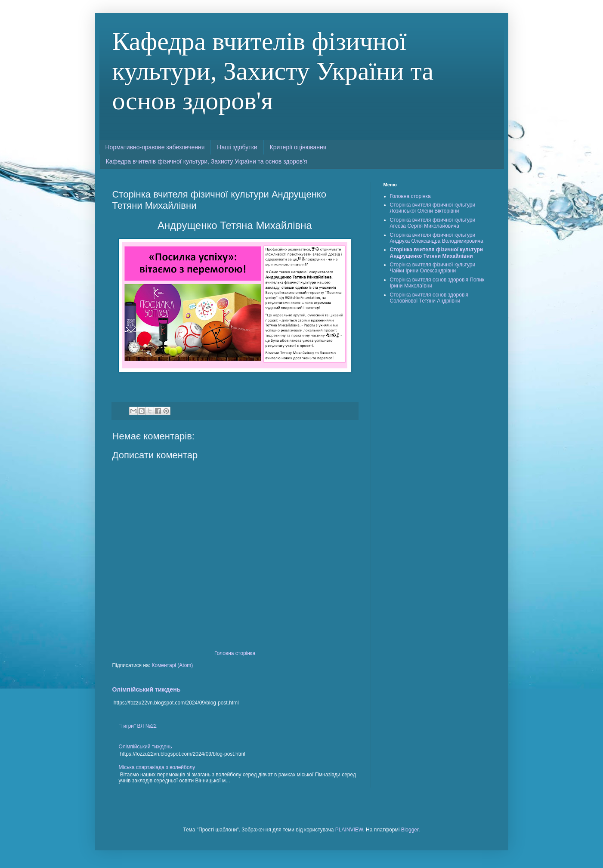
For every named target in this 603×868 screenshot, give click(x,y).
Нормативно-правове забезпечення (155, 147)
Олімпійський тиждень (147, 689)
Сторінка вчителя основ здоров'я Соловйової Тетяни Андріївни (429, 298)
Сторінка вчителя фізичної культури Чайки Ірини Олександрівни (433, 268)
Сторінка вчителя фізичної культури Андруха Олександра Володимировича (437, 238)
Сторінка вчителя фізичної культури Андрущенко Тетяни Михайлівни (437, 253)
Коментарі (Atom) (172, 665)
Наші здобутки (237, 147)
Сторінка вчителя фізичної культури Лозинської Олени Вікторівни (433, 208)
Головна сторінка (235, 653)
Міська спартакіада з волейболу (157, 767)
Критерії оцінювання (298, 147)
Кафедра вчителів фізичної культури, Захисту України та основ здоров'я (273, 71)
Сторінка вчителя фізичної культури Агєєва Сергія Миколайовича (433, 223)
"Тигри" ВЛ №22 (138, 726)
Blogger (410, 830)
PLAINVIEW (349, 830)
